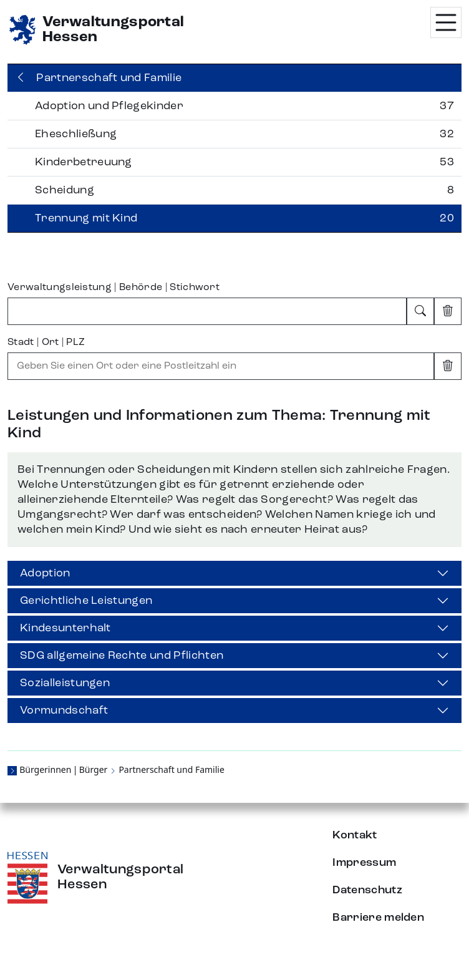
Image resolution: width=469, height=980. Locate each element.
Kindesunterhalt (65, 628)
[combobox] (207, 311)
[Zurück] (234, 78)
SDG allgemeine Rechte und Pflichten (122, 656)
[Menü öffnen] (446, 22)
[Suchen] (420, 311)
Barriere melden (378, 918)
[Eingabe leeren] (448, 311)
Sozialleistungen (65, 683)
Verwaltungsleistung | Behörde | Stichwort (114, 288)
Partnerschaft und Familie (171, 769)
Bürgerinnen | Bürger (63, 769)
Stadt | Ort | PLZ (46, 342)
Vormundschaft (64, 711)
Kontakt (355, 835)
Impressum (364, 863)
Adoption (45, 573)
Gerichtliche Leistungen (86, 601)
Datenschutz (367, 890)
